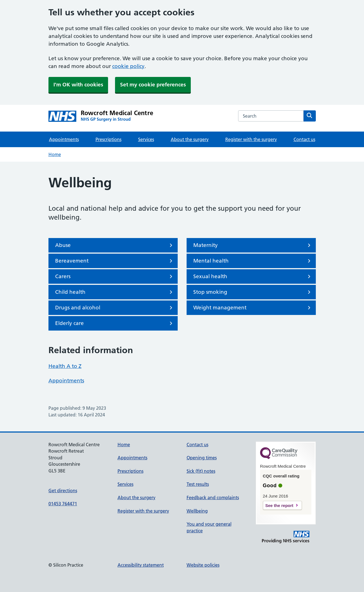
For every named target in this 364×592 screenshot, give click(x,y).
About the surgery (190, 139)
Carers (115, 276)
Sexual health (253, 276)
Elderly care (115, 323)
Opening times (202, 458)
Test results (198, 484)
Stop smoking (253, 292)
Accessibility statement (141, 565)
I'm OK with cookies (78, 85)
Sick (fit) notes (201, 471)
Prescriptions (108, 139)
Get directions (63, 491)
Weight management (253, 308)
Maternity (253, 245)
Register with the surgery (251, 139)
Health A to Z (65, 366)
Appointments (64, 139)
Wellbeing (197, 511)
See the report (279, 505)
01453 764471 (63, 504)
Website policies (203, 565)
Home (55, 154)
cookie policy (128, 66)
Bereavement (115, 261)
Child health (115, 292)
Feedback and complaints (213, 498)
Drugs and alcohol (115, 308)
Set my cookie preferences (153, 85)
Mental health (253, 261)
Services (146, 139)
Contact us (304, 139)
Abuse (115, 245)
